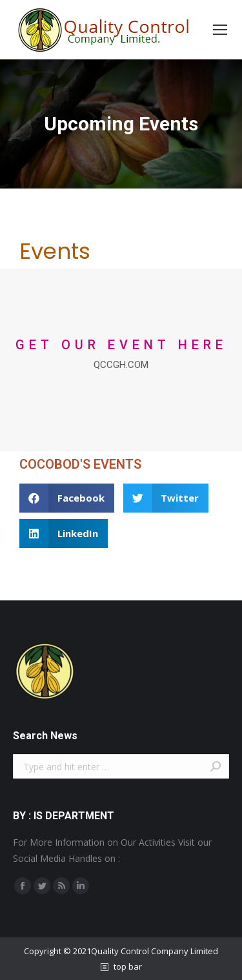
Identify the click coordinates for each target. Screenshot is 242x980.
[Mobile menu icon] (220, 30)
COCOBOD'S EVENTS (80, 464)
